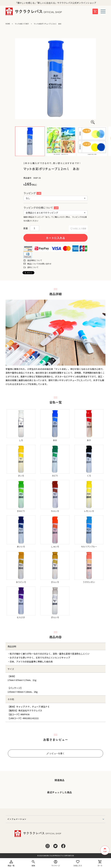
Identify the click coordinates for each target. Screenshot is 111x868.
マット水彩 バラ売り (22, 24)
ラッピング (32, 193)
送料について (33, 267)
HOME (8, 24)
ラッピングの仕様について (41, 208)
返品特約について (35, 260)
